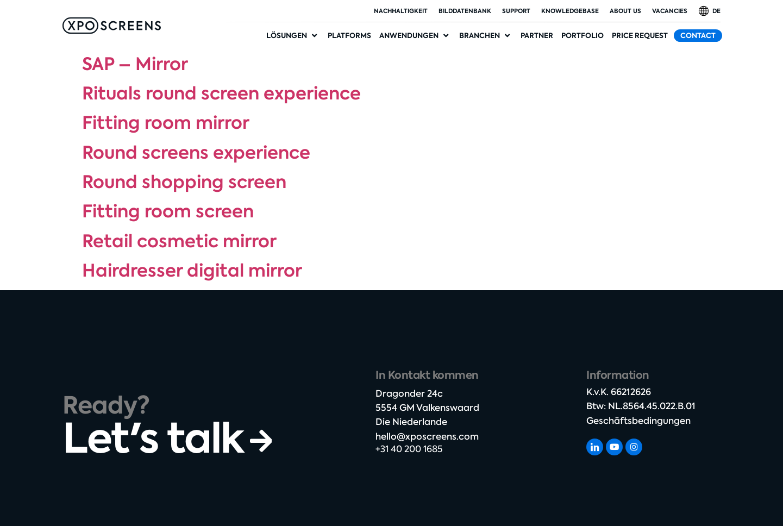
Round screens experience (196, 153)
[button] (293, 36)
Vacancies (670, 11)
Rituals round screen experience (221, 93)
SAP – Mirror (135, 64)
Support (516, 11)
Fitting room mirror (166, 123)
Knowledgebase (570, 11)
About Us (625, 11)
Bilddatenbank (465, 11)
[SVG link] (112, 26)
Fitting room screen (168, 211)
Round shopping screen (184, 182)
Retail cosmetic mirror (179, 241)
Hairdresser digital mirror (192, 271)
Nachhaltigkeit (401, 11)
